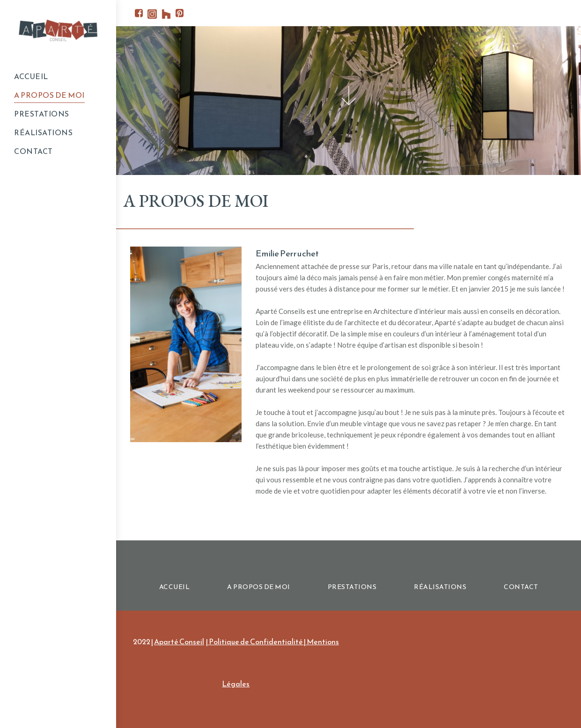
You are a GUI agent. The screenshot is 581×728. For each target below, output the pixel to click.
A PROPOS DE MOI (49, 95)
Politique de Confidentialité (256, 641)
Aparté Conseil (179, 641)
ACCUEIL (31, 76)
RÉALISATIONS (43, 132)
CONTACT (33, 151)
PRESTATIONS (42, 114)
